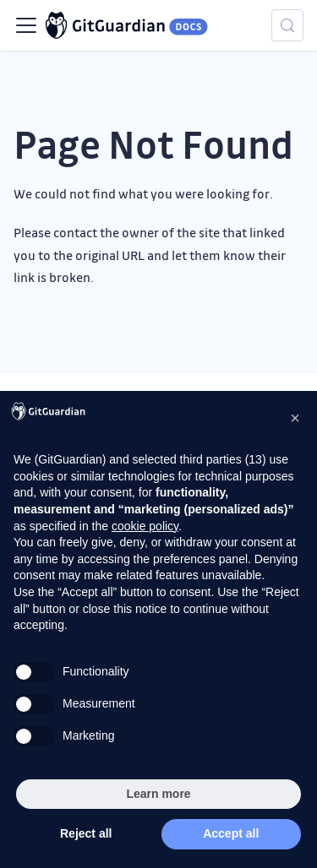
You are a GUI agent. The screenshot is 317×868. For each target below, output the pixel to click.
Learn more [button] (158, 794)
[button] (295, 418)
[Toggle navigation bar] (26, 25)
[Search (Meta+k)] (287, 25)
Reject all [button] (86, 833)
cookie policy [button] (145, 526)
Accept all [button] (231, 833)
